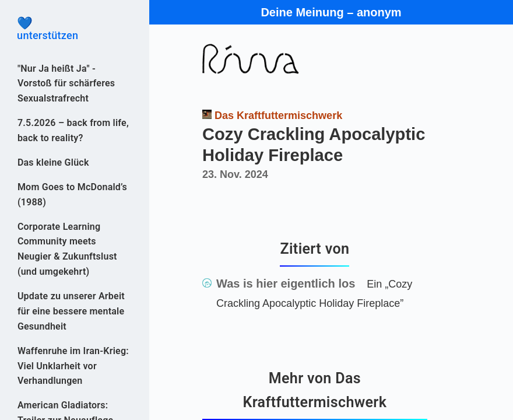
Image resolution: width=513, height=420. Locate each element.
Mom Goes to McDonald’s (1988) (72, 195)
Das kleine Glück (53, 162)
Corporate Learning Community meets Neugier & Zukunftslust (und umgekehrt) (67, 249)
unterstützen (75, 29)
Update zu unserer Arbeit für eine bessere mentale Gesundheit (71, 311)
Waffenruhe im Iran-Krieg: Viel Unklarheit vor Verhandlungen (73, 366)
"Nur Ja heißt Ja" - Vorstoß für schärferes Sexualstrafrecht (66, 84)
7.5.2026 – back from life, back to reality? (73, 130)
